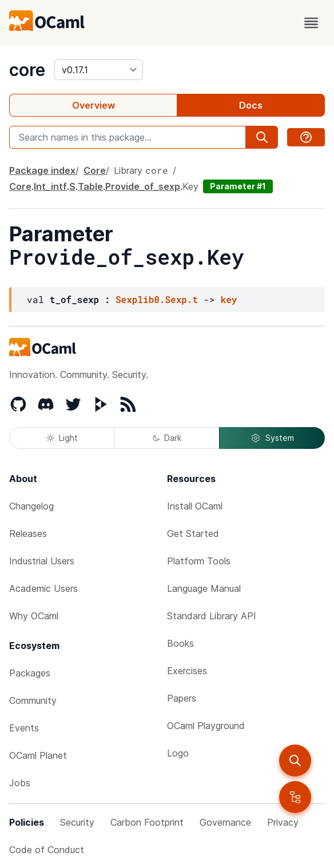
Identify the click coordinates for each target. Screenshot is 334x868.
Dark (167, 438)
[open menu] (311, 23)
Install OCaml (195, 506)
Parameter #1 (238, 186)
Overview (94, 105)
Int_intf (50, 186)
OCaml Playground (206, 726)
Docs (251, 105)
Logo (178, 753)
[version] (99, 70)
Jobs (20, 783)
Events (24, 728)
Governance (225, 822)
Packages (30, 673)
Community (33, 700)
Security (77, 822)
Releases (28, 533)
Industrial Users (42, 561)
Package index (42, 170)
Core (95, 170)
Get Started (193, 533)
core (27, 70)
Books (180, 643)
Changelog (31, 506)
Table (90, 186)
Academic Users (43, 588)
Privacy (283, 822)
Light (62, 438)
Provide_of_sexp (143, 186)
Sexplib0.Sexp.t (157, 299)
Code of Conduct (47, 850)
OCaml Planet (38, 755)
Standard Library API (212, 616)
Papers (182, 698)
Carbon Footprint (147, 822)
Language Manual (204, 588)
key (229, 299)
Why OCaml (34, 616)
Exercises (187, 671)
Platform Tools (199, 561)
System (272, 438)
